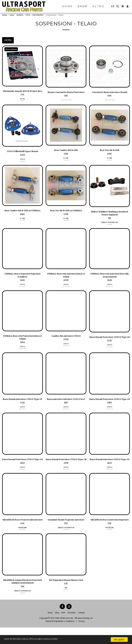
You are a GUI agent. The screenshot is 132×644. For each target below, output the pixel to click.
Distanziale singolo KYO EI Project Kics (23, 93)
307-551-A (66, 482)
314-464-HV (22, 354)
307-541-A (22, 482)
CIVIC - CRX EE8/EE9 (34, 15)
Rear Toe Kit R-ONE (110, 154)
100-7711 (66, 606)
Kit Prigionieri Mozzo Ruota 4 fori (66, 597)
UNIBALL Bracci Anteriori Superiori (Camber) (22, 280)
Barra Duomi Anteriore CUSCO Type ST (22, 407)
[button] (118, 6)
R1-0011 (66, 164)
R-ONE (66, 162)
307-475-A (66, 418)
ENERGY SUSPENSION (110, 227)
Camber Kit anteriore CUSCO (66, 341)
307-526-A (110, 418)
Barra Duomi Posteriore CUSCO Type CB (66, 471)
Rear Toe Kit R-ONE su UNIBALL (66, 214)
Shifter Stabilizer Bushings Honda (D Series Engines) (110, 217)
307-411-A (23, 165)
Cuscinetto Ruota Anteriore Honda (110, 93)
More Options (11, 49)
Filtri (8, 40)
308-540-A (110, 482)
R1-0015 (110, 164)
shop (12, 15)
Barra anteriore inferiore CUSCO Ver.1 (66, 407)
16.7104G (66, 546)
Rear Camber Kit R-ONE (66, 154)
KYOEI (22, 102)
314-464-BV (66, 291)
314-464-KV (23, 291)
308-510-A (22, 418)
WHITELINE (22, 544)
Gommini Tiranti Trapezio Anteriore (66, 534)
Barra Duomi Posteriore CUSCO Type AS (110, 343)
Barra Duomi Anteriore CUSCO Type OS (110, 471)
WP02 (23, 104)
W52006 (22, 546)
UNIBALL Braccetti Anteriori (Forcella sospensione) (110, 280)
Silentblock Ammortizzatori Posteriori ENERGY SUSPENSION (23, 598)
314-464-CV (110, 291)
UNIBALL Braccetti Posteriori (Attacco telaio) (22, 342)
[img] (22, 66)
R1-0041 (66, 224)
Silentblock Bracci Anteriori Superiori (110, 534)
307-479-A (66, 350)
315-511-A (110, 355)
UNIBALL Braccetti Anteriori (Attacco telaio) (66, 280)
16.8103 (22, 609)
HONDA (20, 15)
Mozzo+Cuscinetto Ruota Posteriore (66, 93)
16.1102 (110, 228)
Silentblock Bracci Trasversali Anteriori (22, 534)
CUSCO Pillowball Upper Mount (23, 155)
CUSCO (23, 163)
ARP (66, 604)
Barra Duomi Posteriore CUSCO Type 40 (110, 407)
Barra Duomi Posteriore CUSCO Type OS (23, 471)
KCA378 (110, 546)
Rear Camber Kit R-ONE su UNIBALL (22, 214)
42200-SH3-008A (66, 100)
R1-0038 (22, 224)
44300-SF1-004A (110, 100)
